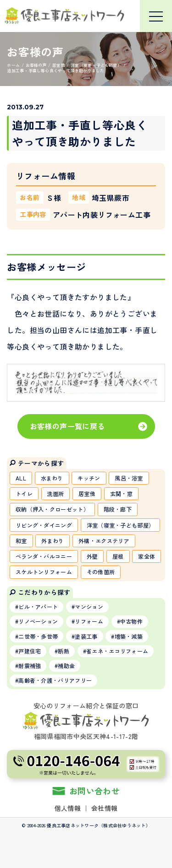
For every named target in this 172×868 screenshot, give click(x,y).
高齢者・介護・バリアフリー (55, 680)
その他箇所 (101, 572)
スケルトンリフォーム (44, 572)
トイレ (24, 493)
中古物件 (131, 621)
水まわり (52, 478)
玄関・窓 (121, 493)
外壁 (92, 556)
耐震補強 (30, 666)
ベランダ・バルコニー (44, 556)
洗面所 (56, 493)
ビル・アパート (38, 607)
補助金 (66, 666)
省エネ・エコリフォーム (117, 651)
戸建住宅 (30, 651)
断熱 (64, 651)
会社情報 (104, 808)
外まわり (53, 541)
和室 (21, 541)
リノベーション (38, 621)
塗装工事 (86, 636)
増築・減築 (129, 636)
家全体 (147, 556)
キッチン (89, 478)
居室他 (87, 493)
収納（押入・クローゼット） (52, 509)
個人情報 (68, 808)
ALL (21, 478)
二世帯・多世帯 (38, 636)
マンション (89, 607)
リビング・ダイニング (44, 525)
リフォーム (89, 621)
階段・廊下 (118, 509)
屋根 (118, 556)
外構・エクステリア (104, 541)
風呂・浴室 (129, 478)
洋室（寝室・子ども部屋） (121, 525)
